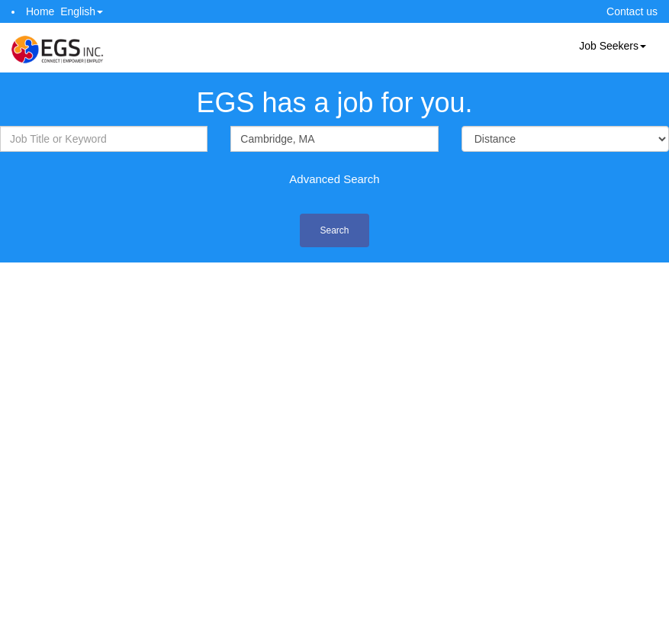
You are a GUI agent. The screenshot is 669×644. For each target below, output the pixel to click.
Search (334, 230)
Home (40, 11)
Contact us (632, 11)
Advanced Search (334, 179)
